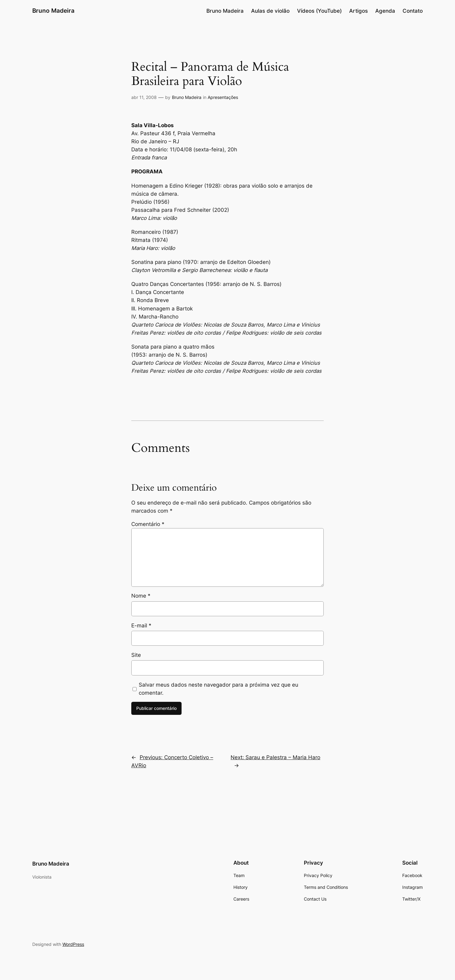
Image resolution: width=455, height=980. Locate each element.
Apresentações (223, 97)
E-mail (141, 626)
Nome (141, 596)
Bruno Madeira (53, 11)
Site (136, 655)
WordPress (73, 944)
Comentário (148, 524)
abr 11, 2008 (144, 97)
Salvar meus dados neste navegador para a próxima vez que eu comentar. (218, 689)
